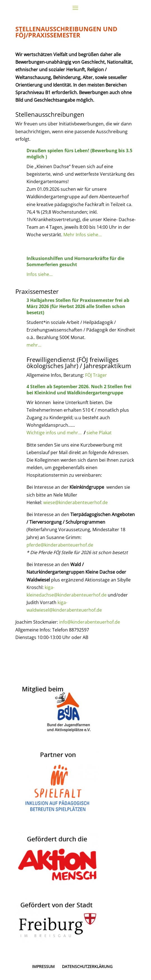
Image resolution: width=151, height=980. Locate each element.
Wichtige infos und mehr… (54, 433)
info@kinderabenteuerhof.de (90, 622)
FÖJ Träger (96, 375)
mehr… (34, 345)
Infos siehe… (39, 274)
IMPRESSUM (43, 966)
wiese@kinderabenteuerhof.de (75, 502)
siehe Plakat (99, 433)
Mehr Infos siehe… (82, 235)
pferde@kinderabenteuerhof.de (60, 545)
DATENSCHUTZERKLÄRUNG (87, 966)
